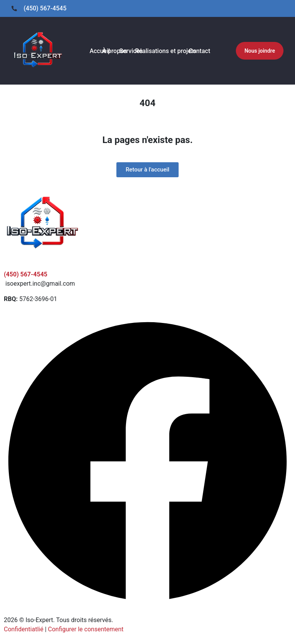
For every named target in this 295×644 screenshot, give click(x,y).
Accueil (100, 51)
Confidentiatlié (24, 629)
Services (131, 51)
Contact (199, 51)
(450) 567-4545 (26, 274)
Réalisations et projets (166, 51)
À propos (114, 51)
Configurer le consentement (86, 629)
